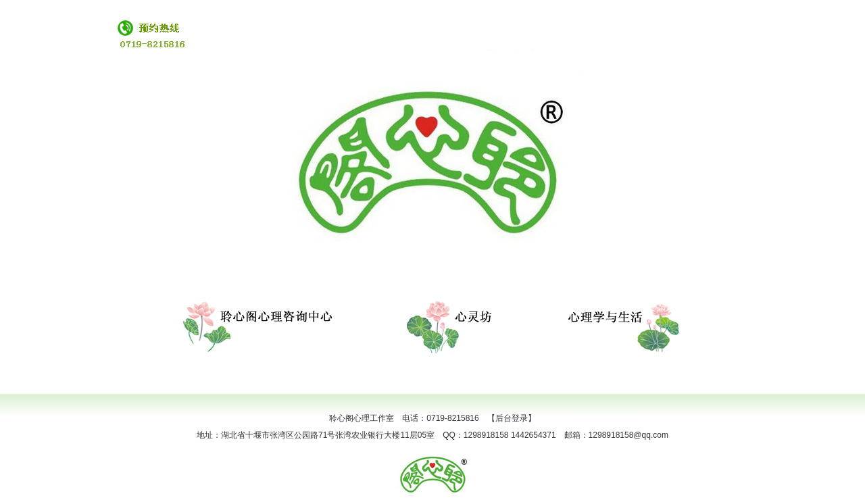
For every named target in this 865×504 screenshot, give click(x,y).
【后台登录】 (512, 418)
